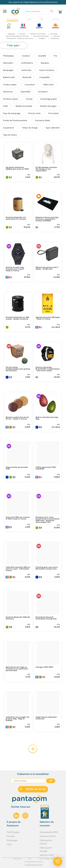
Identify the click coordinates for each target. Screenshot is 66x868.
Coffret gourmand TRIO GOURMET (46, 468)
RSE (41, 19)
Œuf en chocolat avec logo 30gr (47, 418)
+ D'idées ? (42, 38)
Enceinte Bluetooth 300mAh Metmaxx (18, 618)
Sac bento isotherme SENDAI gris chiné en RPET (17, 168)
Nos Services (12, 19)
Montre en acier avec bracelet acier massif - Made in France (15, 269)
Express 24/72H (48, 836)
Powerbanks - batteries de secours (20, 38)
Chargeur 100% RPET (44, 667)
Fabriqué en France (46, 842)
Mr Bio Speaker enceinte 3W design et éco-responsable (46, 169)
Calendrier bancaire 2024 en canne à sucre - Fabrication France (18, 569)
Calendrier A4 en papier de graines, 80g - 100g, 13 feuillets (17, 719)
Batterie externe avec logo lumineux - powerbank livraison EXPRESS (47, 219)
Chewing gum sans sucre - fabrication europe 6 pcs (47, 568)
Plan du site (17, 859)
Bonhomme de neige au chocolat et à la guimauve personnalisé (17, 669)
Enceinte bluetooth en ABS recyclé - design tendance (17, 318)
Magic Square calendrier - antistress (47, 718)
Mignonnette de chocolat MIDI (17, 468)
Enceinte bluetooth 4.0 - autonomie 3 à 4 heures (16, 218)
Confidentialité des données (34, 862)
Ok (51, 781)
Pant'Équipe (13, 832)
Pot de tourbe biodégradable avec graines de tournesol (18, 369)
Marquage (12, 840)
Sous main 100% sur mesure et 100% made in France (18, 518)
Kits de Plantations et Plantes (17, 36)
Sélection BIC (47, 855)
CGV (30, 859)
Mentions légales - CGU (47, 859)
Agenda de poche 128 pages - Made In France (48, 318)
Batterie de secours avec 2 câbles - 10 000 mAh (47, 268)
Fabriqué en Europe (46, 849)
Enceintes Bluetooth (41, 36)
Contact (56, 19)
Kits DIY (22, 34)
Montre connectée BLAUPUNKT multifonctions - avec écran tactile (48, 369)
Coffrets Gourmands (38, 34)
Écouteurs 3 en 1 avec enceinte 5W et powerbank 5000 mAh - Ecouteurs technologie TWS (47, 520)
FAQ (29, 19)
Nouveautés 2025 (49, 832)
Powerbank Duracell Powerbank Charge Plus (46, 618)
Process (11, 836)
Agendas (12, 34)
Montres (57, 36)
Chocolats (54, 34)
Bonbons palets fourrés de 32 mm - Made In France (17, 418)
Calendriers (55, 38)
